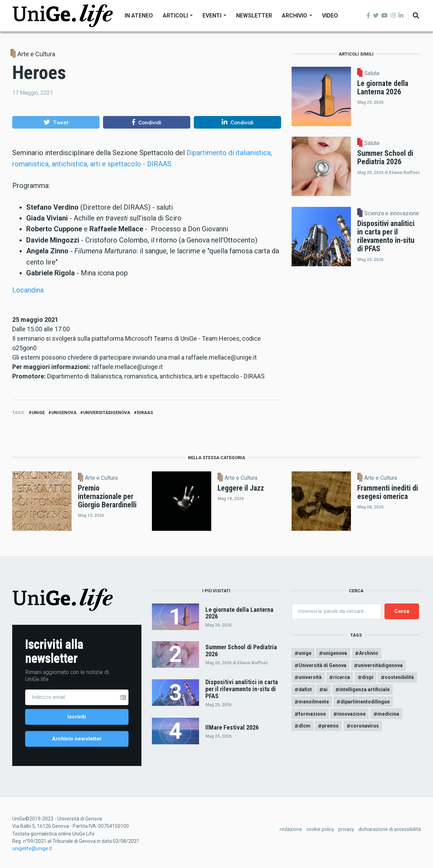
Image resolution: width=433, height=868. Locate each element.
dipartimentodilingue (365, 702)
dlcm (304, 726)
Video (330, 16)
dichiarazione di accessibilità (390, 829)
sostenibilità (399, 677)
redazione (291, 829)
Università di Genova (322, 665)
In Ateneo (139, 16)
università (310, 677)
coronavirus (365, 726)
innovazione (351, 714)
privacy (346, 829)
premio (330, 726)
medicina (388, 714)
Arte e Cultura (36, 54)
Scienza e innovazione (392, 214)
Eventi (214, 16)
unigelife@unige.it (32, 848)
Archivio (297, 16)
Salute (372, 73)
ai (325, 689)
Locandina (28, 290)
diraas (145, 413)
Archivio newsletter (77, 739)
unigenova (64, 413)
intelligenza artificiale (365, 689)
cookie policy (320, 829)
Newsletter (254, 16)
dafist (305, 689)
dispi (368, 677)
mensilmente (314, 702)
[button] (56, 122)
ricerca (342, 677)
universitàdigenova (107, 413)
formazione (312, 714)
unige (38, 413)
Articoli (178, 16)
